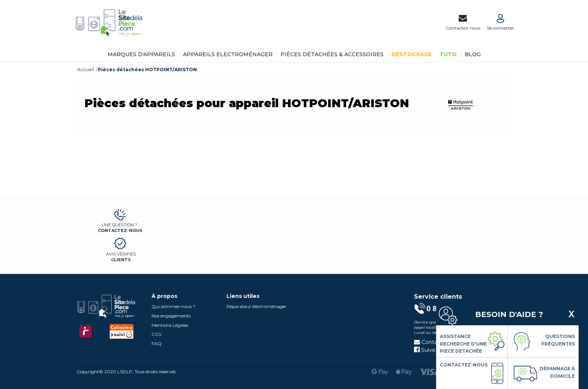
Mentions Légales (170, 325)
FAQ (157, 343)
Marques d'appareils (141, 54)
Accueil (86, 70)
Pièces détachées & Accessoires (332, 54)
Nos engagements (171, 316)
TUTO (448, 54)
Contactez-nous (120, 230)
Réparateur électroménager (256, 306)
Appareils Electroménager (228, 54)
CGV (157, 334)
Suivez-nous (433, 350)
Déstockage (412, 54)
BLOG (473, 54)
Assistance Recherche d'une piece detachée (463, 344)
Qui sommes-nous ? (173, 306)
